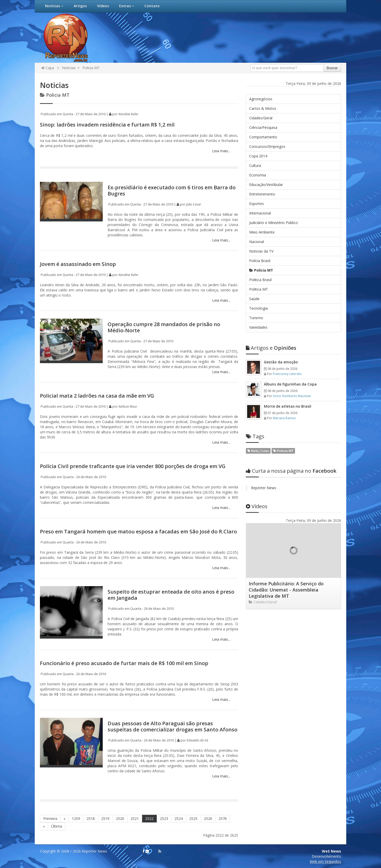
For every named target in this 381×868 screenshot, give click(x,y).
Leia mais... (221, 151)
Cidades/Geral (261, 118)
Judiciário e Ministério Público (274, 223)
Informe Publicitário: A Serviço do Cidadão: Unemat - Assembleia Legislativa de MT (286, 590)
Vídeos (103, 6)
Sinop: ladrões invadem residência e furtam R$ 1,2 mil (107, 125)
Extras (127, 6)
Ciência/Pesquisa (263, 127)
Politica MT (259, 289)
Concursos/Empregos (267, 146)
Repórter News (264, 488)
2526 (208, 818)
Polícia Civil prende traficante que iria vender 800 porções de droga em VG (133, 466)
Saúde (254, 299)
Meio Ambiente (262, 232)
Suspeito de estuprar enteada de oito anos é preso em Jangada (171, 595)
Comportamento (263, 137)
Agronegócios (261, 99)
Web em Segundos (325, 861)
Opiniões (271, 348)
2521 (135, 818)
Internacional (260, 213)
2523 (164, 818)
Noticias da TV (261, 251)
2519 (105, 818)
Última (57, 826)
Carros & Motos (263, 108)
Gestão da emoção (281, 362)
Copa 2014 (258, 156)
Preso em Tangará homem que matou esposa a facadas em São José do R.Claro (138, 531)
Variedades (258, 327)
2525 (193, 818)
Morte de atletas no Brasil (288, 406)
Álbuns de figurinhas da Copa (290, 384)
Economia (258, 175)
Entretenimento (262, 194)
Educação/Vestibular (266, 185)
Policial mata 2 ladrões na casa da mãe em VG (97, 396)
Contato (152, 6)
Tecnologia (258, 308)
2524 (179, 818)
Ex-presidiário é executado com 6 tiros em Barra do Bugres (172, 190)
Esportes (257, 204)
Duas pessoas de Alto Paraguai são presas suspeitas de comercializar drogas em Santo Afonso (172, 726)
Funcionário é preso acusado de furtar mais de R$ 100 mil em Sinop (124, 663)
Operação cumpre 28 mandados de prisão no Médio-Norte (164, 327)
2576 (223, 818)
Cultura (255, 165)
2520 (120, 818)
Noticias (69, 68)
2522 (149, 818)
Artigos (80, 6)
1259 (76, 818)
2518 (91, 818)
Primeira (50, 818)
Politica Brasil (260, 280)
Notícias (54, 6)
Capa (48, 68)
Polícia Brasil (260, 261)
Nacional (257, 242)
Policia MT (91, 68)
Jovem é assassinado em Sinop (78, 264)
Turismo (256, 318)
